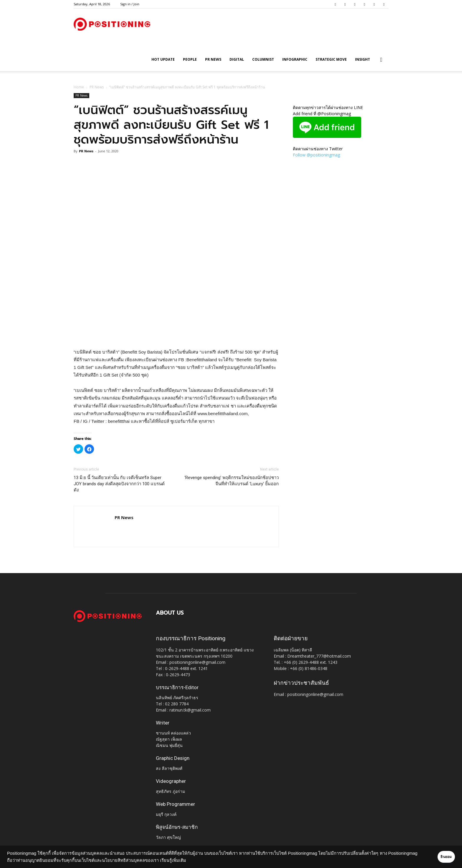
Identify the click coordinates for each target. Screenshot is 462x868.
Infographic (295, 59)
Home (79, 87)
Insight (363, 59)
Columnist (263, 59)
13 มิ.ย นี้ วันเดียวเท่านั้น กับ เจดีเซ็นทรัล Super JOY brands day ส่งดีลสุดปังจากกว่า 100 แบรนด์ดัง (119, 484)
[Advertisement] (176, 333)
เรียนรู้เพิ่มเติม (204, 860)
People (190, 59)
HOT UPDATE (163, 59)
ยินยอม (439, 857)
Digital (237, 59)
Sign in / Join (130, 4)
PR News (213, 59)
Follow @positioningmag (316, 155)
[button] (381, 60)
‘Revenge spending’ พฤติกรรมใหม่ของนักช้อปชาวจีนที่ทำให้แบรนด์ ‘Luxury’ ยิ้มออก (232, 481)
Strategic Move (331, 59)
